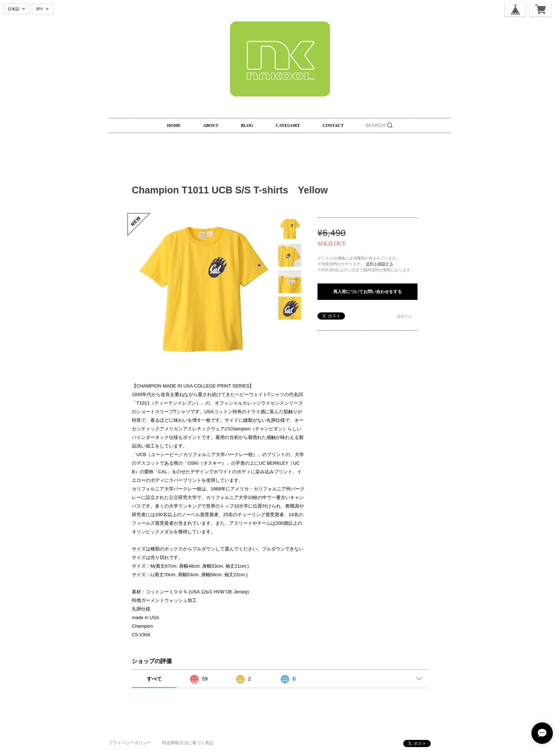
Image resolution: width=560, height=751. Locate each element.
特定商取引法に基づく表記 (188, 743)
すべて (154, 679)
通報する (404, 316)
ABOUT (211, 125)
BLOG (247, 125)
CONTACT (333, 125)
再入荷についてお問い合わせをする (367, 292)
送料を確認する (379, 264)
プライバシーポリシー (130, 743)
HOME (174, 125)
